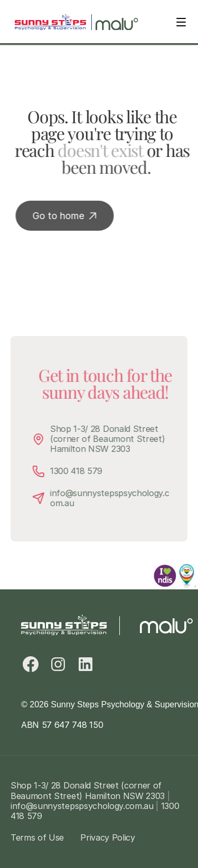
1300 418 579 (78, 471)
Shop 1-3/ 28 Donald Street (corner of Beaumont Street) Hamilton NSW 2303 (111, 439)
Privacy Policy (108, 837)
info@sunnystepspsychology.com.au (112, 498)
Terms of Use (37, 837)
